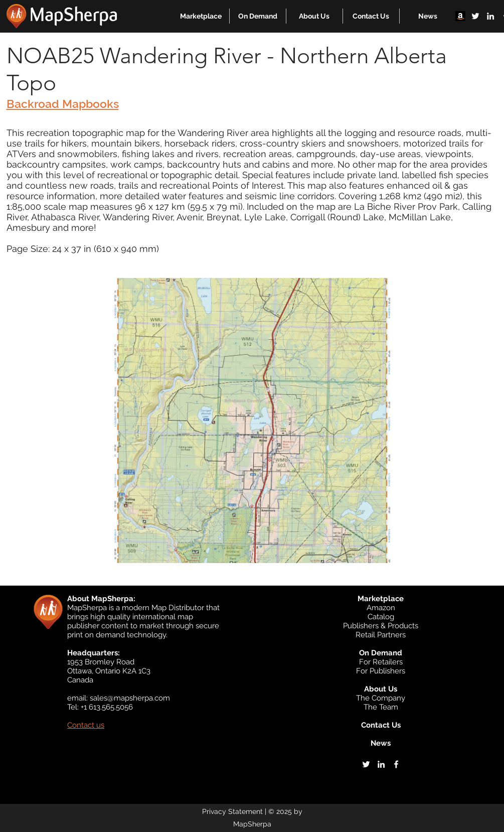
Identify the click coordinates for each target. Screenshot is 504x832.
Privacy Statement (232, 811)
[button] (201, 16)
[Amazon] (460, 16)
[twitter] (475, 16)
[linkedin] (490, 16)
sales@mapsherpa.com (130, 698)
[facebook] (396, 764)
